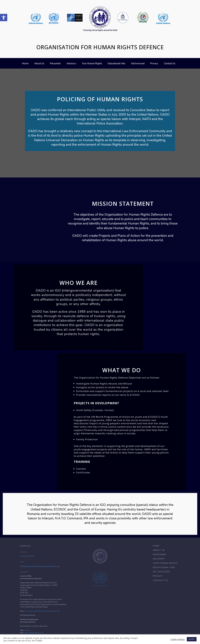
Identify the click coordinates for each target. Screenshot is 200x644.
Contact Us (170, 64)
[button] (4, 18)
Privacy (154, 64)
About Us (39, 64)
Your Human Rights (92, 64)
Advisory (71, 64)
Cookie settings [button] (178, 639)
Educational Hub (116, 64)
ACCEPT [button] (192, 639)
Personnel (55, 64)
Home (25, 64)
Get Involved (138, 64)
